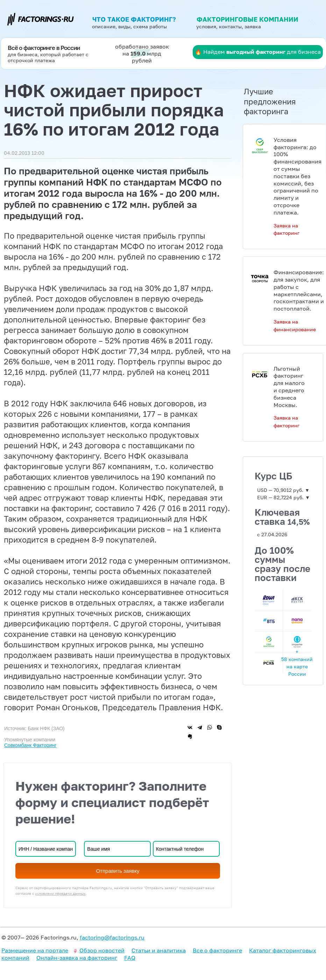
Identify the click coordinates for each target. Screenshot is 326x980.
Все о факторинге (217, 950)
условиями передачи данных (60, 893)
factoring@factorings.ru (112, 937)
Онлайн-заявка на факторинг (77, 958)
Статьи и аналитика (159, 950)
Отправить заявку (118, 871)
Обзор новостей (102, 950)
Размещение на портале (35, 950)
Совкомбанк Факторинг (30, 745)
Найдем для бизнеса (262, 52)
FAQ (130, 958)
